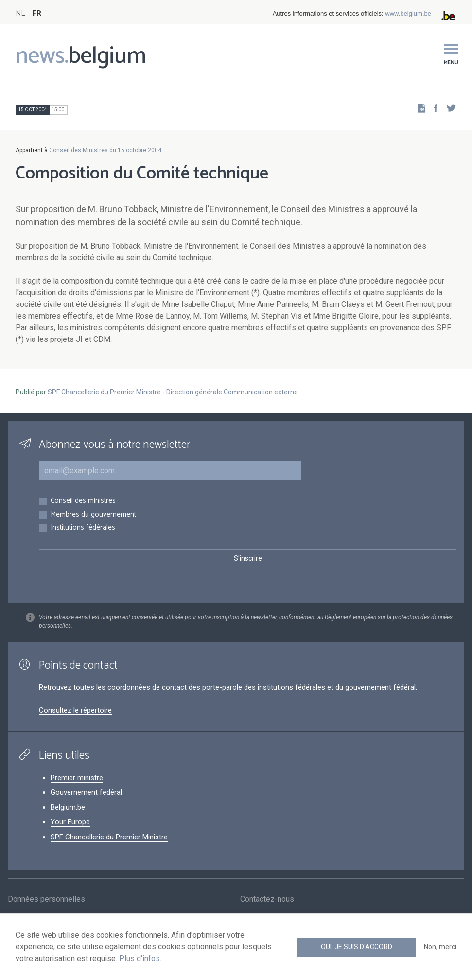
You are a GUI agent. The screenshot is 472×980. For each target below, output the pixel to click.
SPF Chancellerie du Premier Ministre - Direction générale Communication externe (173, 392)
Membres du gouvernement (93, 515)
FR (37, 13)
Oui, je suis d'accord (357, 947)
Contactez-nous (267, 900)
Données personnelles (46, 900)
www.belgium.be (408, 13)
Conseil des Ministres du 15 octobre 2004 (105, 150)
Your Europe (70, 822)
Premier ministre (77, 778)
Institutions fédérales (83, 528)
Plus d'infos (140, 958)
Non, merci (440, 947)
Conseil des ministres (83, 501)
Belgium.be (68, 807)
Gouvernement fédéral (86, 792)
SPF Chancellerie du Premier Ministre (109, 837)
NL (20, 13)
